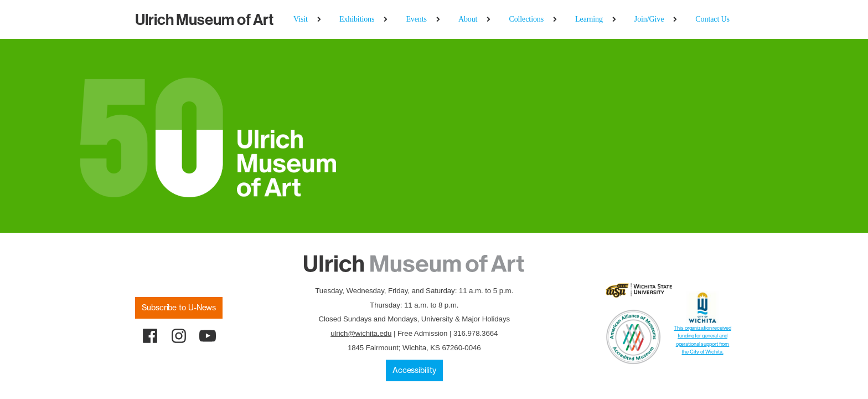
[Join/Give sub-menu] (677, 19)
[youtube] (208, 336)
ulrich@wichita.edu (361, 333)
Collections (526, 19)
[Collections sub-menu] (557, 19)
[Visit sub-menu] (321, 19)
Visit (301, 19)
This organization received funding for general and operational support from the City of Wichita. (702, 340)
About (468, 19)
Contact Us (712, 19)
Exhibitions (357, 19)
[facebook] (150, 336)
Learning (589, 19)
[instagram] (179, 336)
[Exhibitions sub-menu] (388, 19)
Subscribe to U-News (179, 308)
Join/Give (649, 19)
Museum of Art (204, 20)
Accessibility (414, 370)
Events (416, 19)
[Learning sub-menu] (616, 19)
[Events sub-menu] (440, 19)
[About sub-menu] (491, 19)
